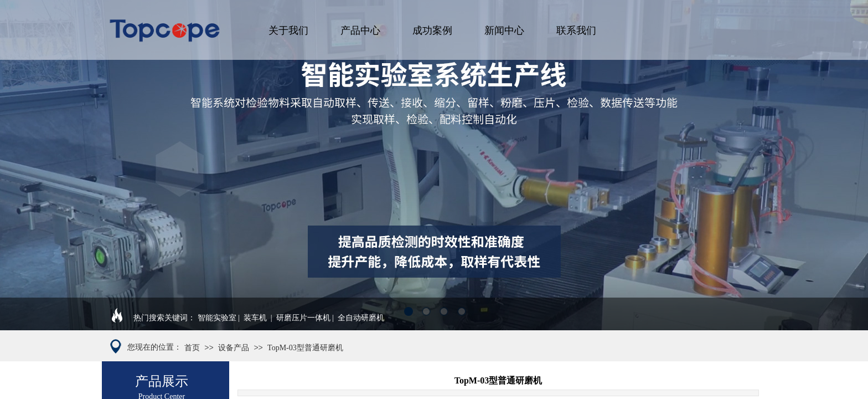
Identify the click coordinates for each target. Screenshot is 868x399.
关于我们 (288, 30)
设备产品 (234, 348)
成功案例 (432, 30)
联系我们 (576, 30)
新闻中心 (504, 30)
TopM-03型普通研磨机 (305, 348)
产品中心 (360, 30)
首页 (192, 348)
